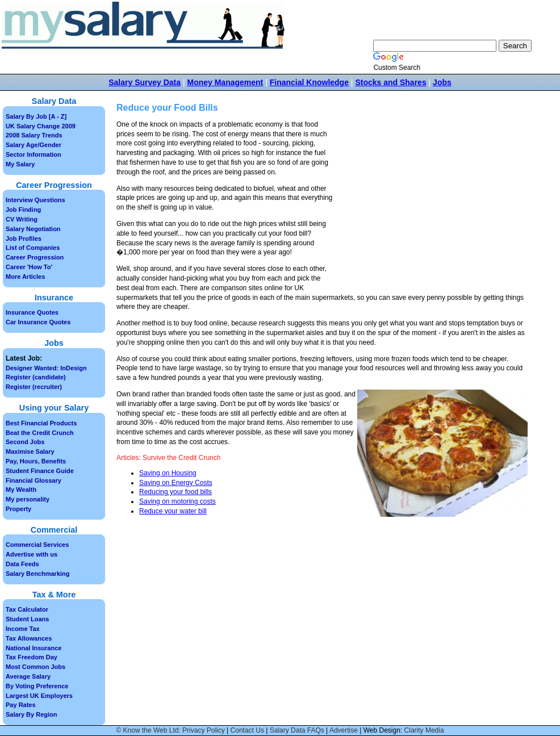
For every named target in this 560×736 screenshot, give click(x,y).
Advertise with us (32, 554)
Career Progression (35, 257)
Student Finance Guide (40, 471)
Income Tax (23, 629)
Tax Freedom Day (32, 657)
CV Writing (22, 219)
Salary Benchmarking (38, 574)
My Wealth (21, 490)
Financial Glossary (34, 480)
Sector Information (34, 154)
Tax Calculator (27, 609)
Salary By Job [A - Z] (36, 116)
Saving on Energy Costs (176, 483)
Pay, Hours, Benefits (36, 461)
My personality (28, 499)
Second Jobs (25, 442)
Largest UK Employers (39, 696)
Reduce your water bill (173, 511)
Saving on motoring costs (177, 501)
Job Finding (23, 210)
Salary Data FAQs (297, 730)
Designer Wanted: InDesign (46, 368)
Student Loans (27, 619)
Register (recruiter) (34, 387)
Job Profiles (24, 239)
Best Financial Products (41, 423)
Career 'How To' (29, 267)
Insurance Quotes (32, 312)
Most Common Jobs (35, 667)
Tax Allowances (29, 638)
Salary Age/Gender (34, 145)
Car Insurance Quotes (38, 322)
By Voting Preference (37, 686)
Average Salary (28, 676)
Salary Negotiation (33, 229)
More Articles (25, 277)
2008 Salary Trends (34, 135)
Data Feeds (22, 564)
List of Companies (33, 248)
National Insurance (34, 648)
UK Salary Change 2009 (41, 126)
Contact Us (247, 730)
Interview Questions (35, 200)
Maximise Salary (30, 451)
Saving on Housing (168, 473)
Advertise (344, 730)
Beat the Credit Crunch (40, 433)
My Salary (20, 164)
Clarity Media (424, 730)
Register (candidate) (36, 377)
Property (18, 509)
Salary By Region (31, 714)
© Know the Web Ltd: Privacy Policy (170, 730)
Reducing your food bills (175, 492)
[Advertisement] (432, 205)
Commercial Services (37, 545)
